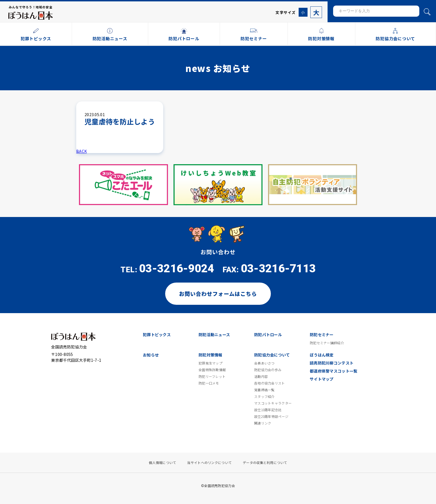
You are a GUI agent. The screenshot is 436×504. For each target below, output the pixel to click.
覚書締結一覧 (264, 390)
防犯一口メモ (209, 383)
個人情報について (162, 463)
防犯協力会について (272, 355)
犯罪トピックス (157, 335)
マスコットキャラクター (273, 403)
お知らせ (151, 355)
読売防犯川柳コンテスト (332, 363)
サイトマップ (322, 379)
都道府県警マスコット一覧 (334, 371)
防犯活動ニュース (214, 335)
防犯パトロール (268, 335)
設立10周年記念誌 (268, 410)
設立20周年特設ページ (271, 416)
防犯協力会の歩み (268, 370)
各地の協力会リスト (270, 383)
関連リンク (263, 423)
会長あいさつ (264, 363)
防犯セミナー (322, 335)
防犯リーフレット (212, 376)
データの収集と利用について (265, 463)
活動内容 (261, 376)
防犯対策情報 (210, 355)
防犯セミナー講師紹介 (327, 343)
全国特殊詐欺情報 (212, 370)
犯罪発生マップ (210, 363)
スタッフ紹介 (264, 396)
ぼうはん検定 (322, 355)
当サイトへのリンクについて (209, 463)
